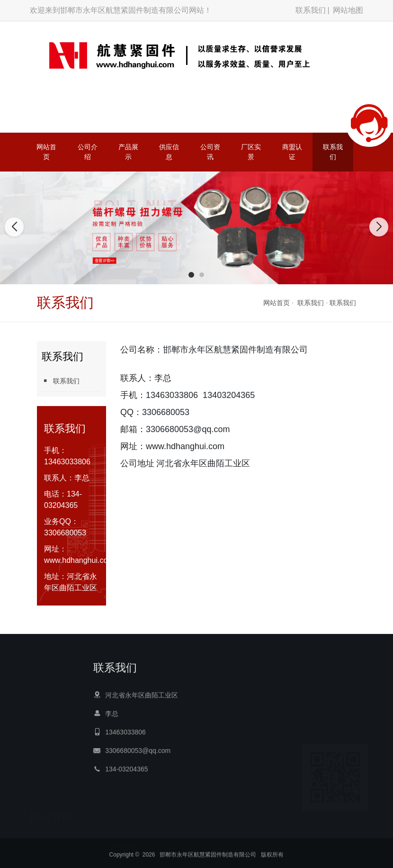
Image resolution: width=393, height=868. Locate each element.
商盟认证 (292, 152)
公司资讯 (210, 152)
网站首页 (46, 152)
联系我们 (311, 10)
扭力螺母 (198, 848)
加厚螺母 (272, 848)
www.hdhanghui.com (79, 560)
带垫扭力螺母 (235, 848)
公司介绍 (88, 152)
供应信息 (169, 152)
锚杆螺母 (167, 848)
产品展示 (128, 152)
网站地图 (348, 10)
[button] (191, 275)
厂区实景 (251, 152)
